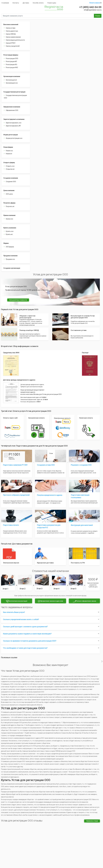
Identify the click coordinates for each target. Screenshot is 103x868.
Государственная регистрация (14, 92)
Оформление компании (12, 107)
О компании (5, 3)
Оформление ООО (12, 110)
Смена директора (12, 31)
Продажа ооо (10, 259)
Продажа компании (10, 256)
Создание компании (11, 178)
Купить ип (9, 234)
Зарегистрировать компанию (14, 119)
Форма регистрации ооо (14, 138)
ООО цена (9, 194)
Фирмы (6, 243)
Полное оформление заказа (84, 601)
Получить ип (10, 206)
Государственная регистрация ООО (15, 97)
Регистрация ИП (11, 61)
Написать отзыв (92, 821)
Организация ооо (12, 83)
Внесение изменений (11, 24)
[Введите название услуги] (48, 16)
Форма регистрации (11, 135)
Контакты (16, 3)
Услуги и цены (52, 3)
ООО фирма (10, 247)
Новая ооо (9, 151)
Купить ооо (10, 231)
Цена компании (9, 190)
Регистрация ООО (12, 58)
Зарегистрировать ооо (14, 123)
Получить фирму (9, 203)
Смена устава (11, 28)
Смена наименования (13, 37)
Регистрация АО (11, 64)
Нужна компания (9, 215)
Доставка (26, 3)
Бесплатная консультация (17, 601)
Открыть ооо (10, 166)
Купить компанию (10, 228)
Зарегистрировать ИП (13, 126)
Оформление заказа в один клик (50, 601)
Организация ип (11, 80)
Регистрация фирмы (11, 55)
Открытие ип (10, 169)
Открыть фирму (9, 163)
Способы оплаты (38, 3)
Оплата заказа (95, 3)
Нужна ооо (9, 219)
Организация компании (12, 76)
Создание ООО (11, 182)
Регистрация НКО (12, 67)
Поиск (98, 16)
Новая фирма (8, 147)
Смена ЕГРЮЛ (11, 43)
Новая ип (9, 154)
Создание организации (12, 268)
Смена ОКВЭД (11, 34)
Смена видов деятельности (15, 40)
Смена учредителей (13, 46)
